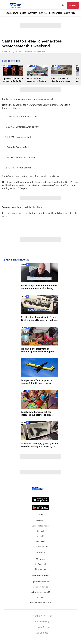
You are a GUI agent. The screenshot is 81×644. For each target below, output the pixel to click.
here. (40, 207)
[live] (73, 5)
